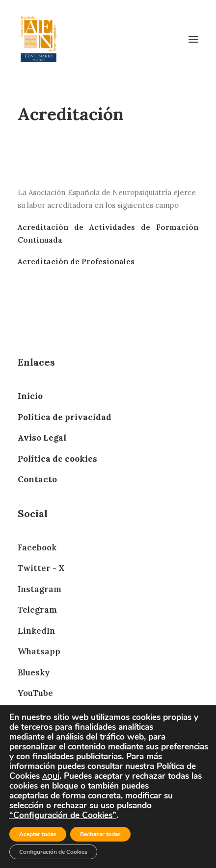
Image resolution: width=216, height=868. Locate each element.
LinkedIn (36, 631)
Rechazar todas (100, 834)
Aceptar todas (38, 834)
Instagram (40, 589)
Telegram (37, 610)
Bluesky (34, 672)
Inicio (30, 396)
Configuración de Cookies (53, 852)
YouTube (35, 693)
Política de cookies (57, 459)
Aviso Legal (42, 438)
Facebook (37, 547)
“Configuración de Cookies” (63, 815)
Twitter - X (41, 568)
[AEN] (39, 39)
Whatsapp (39, 651)
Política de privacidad (65, 417)
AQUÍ (51, 777)
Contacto (37, 479)
